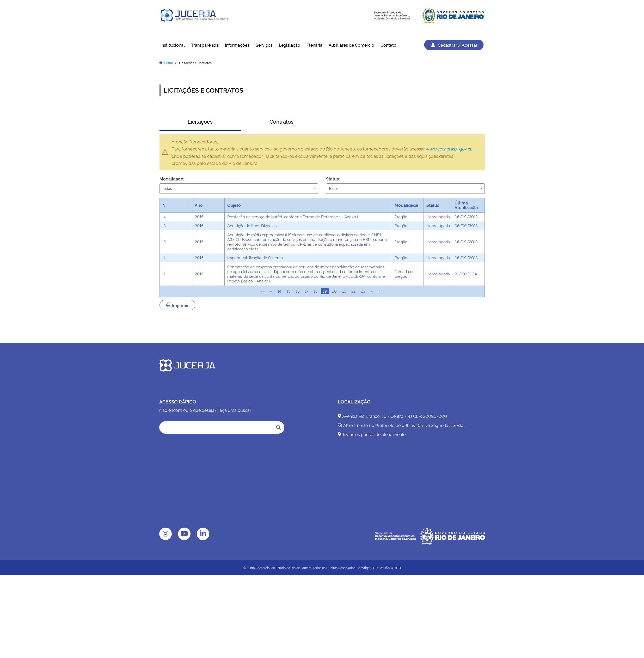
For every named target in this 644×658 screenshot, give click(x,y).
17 (307, 291)
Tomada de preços (405, 274)
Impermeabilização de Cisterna (255, 258)
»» (380, 291)
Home (168, 62)
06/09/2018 (466, 217)
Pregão (401, 217)
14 (279, 291)
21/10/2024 (466, 274)
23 (363, 291)
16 (298, 291)
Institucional (173, 45)
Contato (388, 45)
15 (289, 291)
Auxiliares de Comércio (351, 45)
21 (344, 291)
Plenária (314, 45)
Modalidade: (172, 179)
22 (353, 291)
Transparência (205, 45)
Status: (333, 179)
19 (325, 291)
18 (316, 291)
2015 (199, 217)
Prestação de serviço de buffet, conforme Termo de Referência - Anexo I (293, 217)
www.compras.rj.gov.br (449, 148)
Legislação (290, 45)
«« (262, 291)
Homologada (438, 217)
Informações (237, 45)
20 (334, 291)
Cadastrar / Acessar (454, 45)
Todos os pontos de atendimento (372, 434)
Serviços (264, 45)
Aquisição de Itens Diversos (252, 225)
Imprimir (177, 305)
